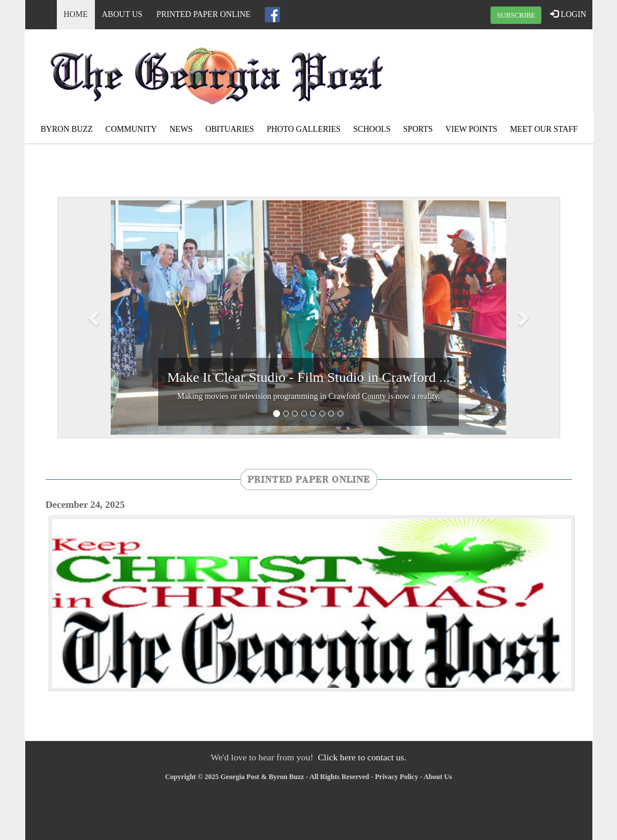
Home (76, 14)
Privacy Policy (397, 777)
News (181, 129)
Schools (372, 129)
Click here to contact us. (362, 757)
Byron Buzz (67, 129)
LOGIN (568, 14)
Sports (418, 129)
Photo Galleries (304, 129)
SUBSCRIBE (516, 15)
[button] (95, 317)
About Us (122, 14)
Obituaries (229, 129)
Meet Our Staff (543, 129)
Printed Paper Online (204, 14)
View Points (471, 129)
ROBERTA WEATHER (497, 73)
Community (131, 129)
